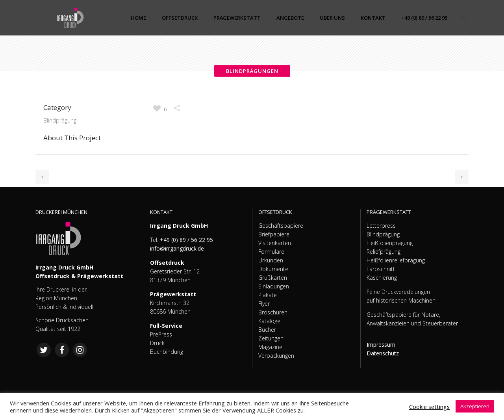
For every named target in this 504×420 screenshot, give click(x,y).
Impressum (381, 345)
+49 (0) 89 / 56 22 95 (186, 240)
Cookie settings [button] (429, 407)
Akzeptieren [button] (475, 406)
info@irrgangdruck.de (177, 248)
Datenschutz (383, 353)
